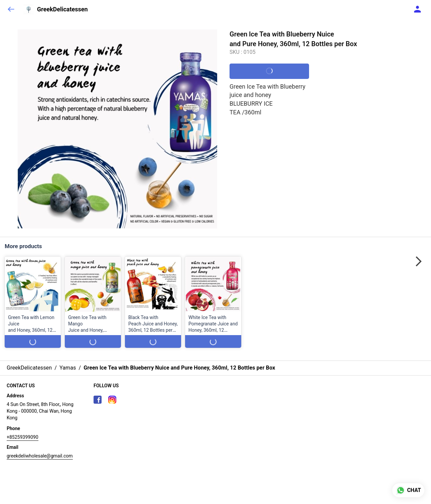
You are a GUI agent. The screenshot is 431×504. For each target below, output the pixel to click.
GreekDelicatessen (62, 9)
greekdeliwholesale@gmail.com (40, 456)
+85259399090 (23, 437)
